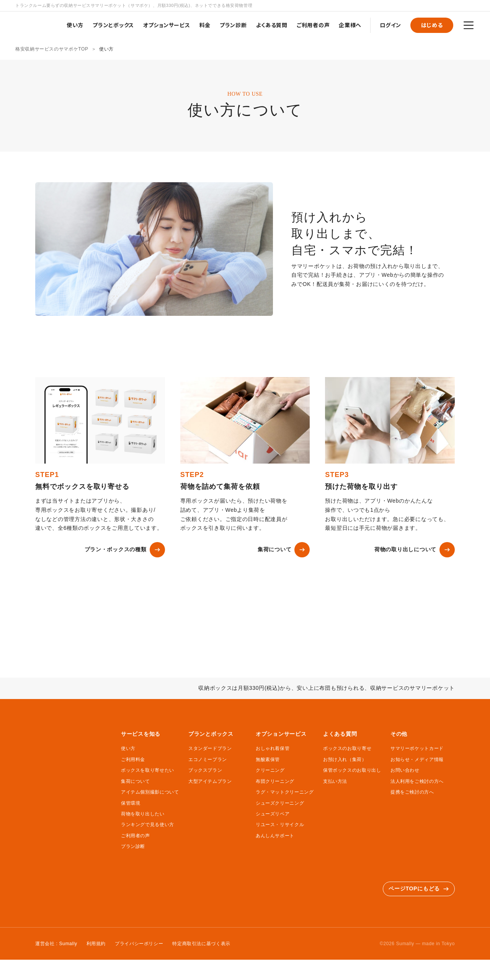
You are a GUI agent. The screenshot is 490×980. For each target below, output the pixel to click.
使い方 (75, 25)
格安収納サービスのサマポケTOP (52, 49)
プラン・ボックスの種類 (125, 550)
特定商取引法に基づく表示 (201, 944)
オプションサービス (167, 25)
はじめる (432, 25)
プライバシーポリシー (139, 944)
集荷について (284, 550)
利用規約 (96, 944)
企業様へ (350, 25)
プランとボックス (113, 25)
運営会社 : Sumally (56, 944)
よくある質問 (272, 25)
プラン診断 (233, 25)
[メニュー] (469, 25)
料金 (205, 25)
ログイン (390, 25)
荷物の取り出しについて (415, 550)
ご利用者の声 (313, 25)
